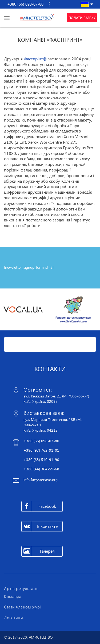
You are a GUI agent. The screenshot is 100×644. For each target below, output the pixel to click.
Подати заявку (82, 18)
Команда (13, 596)
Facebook (39, 506)
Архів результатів (21, 588)
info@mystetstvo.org (41, 480)
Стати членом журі (23, 607)
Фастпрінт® (35, 59)
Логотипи (13, 618)
